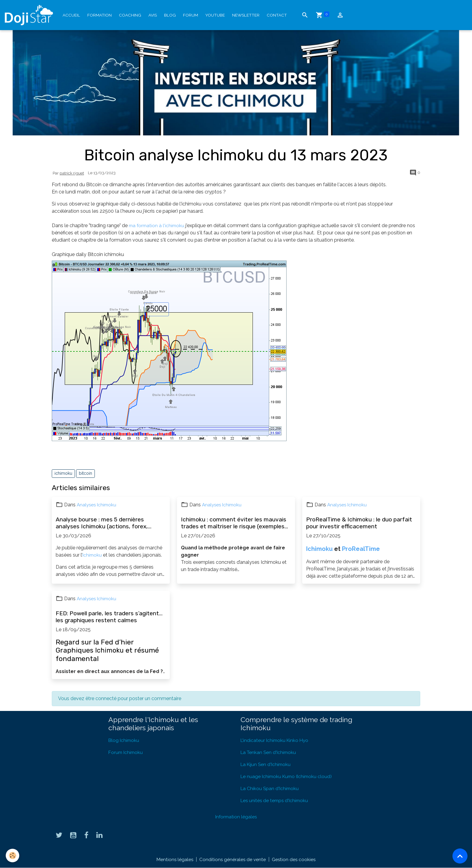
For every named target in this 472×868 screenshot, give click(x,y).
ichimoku (63, 473)
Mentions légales (174, 859)
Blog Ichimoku (124, 740)
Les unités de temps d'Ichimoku (276, 800)
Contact (277, 15)
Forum (191, 15)
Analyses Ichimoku (98, 505)
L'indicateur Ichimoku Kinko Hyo (276, 740)
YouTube (215, 15)
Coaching (130, 15)
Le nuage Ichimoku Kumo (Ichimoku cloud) (288, 776)
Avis (153, 15)
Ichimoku (93, 555)
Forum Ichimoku (126, 752)
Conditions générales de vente (232, 859)
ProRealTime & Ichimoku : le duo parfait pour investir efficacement (359, 523)
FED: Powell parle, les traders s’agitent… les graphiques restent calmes (109, 617)
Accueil (71, 15)
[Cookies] (13, 856)
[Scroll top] (460, 856)
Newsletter (246, 15)
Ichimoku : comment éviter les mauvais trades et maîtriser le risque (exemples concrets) (234, 523)
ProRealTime (361, 549)
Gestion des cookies (295, 859)
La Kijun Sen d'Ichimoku (267, 764)
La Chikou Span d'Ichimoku (270, 788)
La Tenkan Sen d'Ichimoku (269, 752)
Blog (170, 15)
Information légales (236, 817)
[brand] (30, 15)
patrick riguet (72, 173)
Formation (99, 15)
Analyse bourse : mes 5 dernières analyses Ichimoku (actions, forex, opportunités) (102, 523)
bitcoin (85, 473)
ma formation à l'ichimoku (158, 225)
